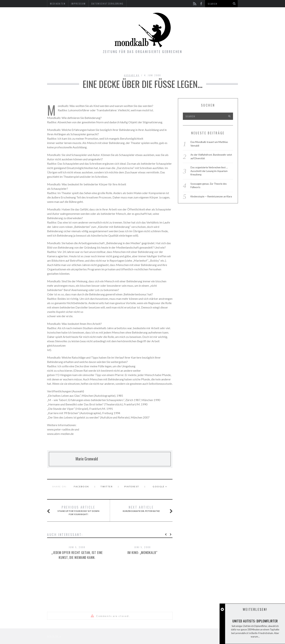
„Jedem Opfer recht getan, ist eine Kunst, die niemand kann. (77, 555)
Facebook (81, 486)
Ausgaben (120, 64)
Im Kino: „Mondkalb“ (142, 552)
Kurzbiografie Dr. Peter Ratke (143, 509)
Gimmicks (144, 64)
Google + (160, 486)
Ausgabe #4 (132, 75)
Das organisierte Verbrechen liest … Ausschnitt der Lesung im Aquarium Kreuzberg (209, 171)
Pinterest (132, 486)
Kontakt (167, 64)
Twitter (107, 486)
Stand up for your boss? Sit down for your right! (78, 510)
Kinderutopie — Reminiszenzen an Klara (211, 196)
